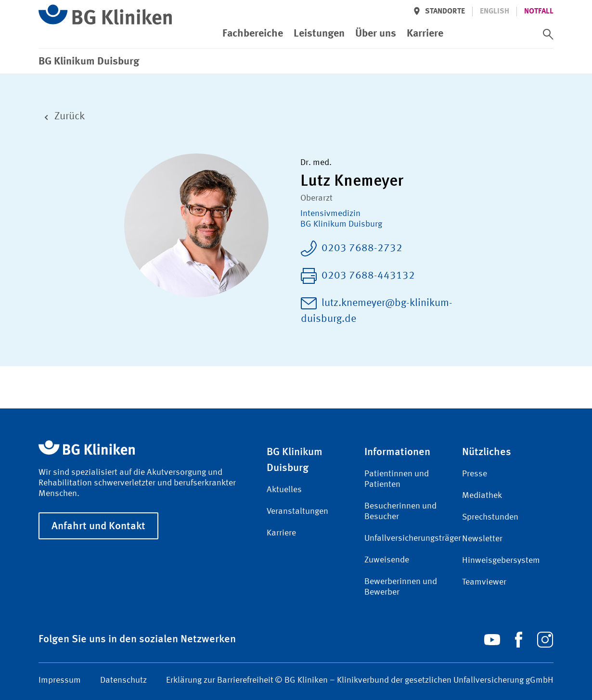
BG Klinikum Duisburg (341, 224)
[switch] (548, 34)
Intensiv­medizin (330, 214)
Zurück (62, 117)
